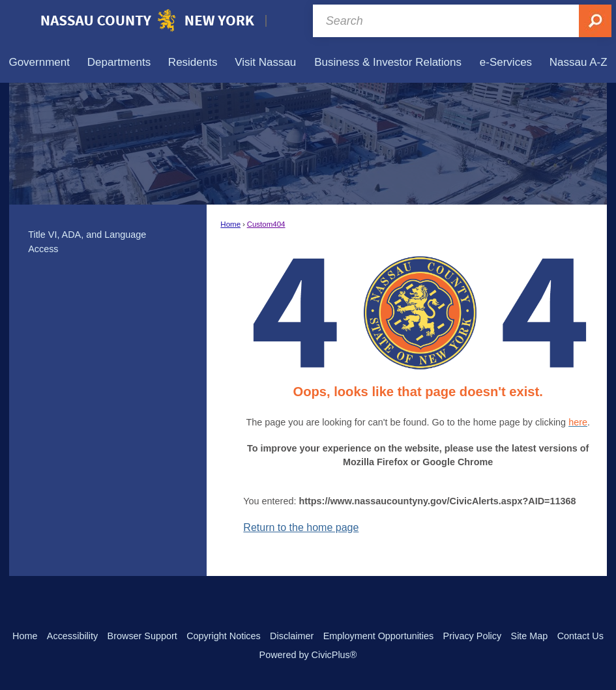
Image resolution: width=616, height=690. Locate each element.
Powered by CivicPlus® (308, 655)
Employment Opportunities (379, 636)
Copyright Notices (224, 636)
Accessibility (72, 636)
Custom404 (266, 224)
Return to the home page (301, 527)
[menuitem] (39, 62)
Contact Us (580, 636)
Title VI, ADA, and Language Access (87, 242)
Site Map (530, 636)
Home (230, 224)
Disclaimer (292, 636)
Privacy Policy (473, 636)
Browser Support (142, 636)
